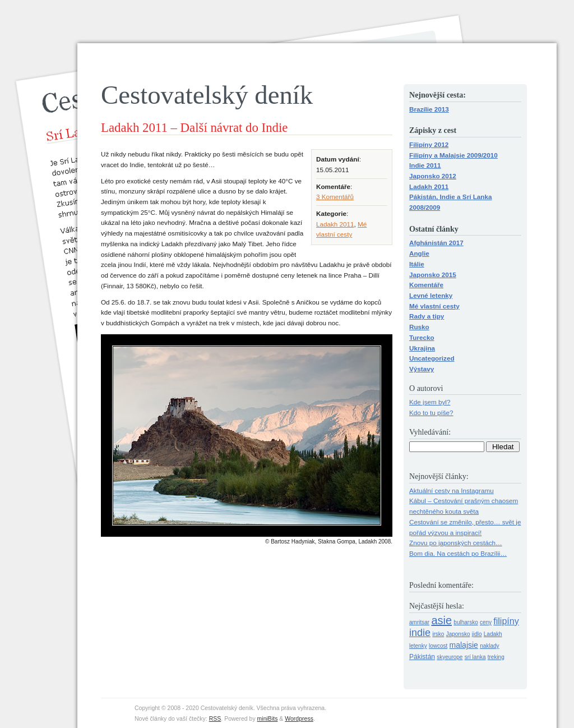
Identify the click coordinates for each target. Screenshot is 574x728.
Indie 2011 (425, 165)
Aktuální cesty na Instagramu (452, 490)
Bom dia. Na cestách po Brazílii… (458, 553)
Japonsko (458, 634)
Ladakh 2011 (335, 224)
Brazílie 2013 (429, 109)
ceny (486, 622)
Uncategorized (432, 358)
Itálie (417, 264)
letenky (418, 646)
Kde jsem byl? (430, 402)
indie (420, 633)
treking (496, 657)
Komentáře (426, 285)
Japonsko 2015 (433, 275)
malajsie (464, 645)
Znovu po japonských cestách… (456, 543)
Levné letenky (431, 295)
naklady (489, 646)
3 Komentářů (335, 197)
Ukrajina (422, 348)
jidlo (477, 634)
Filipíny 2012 (429, 144)
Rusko (419, 327)
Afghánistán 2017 (436, 243)
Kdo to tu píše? (431, 413)
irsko (438, 634)
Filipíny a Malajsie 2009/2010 (453, 155)
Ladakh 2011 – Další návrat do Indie (194, 128)
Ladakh (493, 634)
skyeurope (450, 657)
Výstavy (422, 369)
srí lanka (475, 657)
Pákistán (422, 657)
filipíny (506, 621)
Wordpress (299, 718)
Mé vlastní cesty (434, 306)
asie (441, 620)
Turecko (422, 337)
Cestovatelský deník (207, 95)
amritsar (419, 622)
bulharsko (466, 622)
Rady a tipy (427, 316)
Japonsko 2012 (433, 176)
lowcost (438, 646)
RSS (215, 718)
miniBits (268, 718)
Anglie (419, 253)
